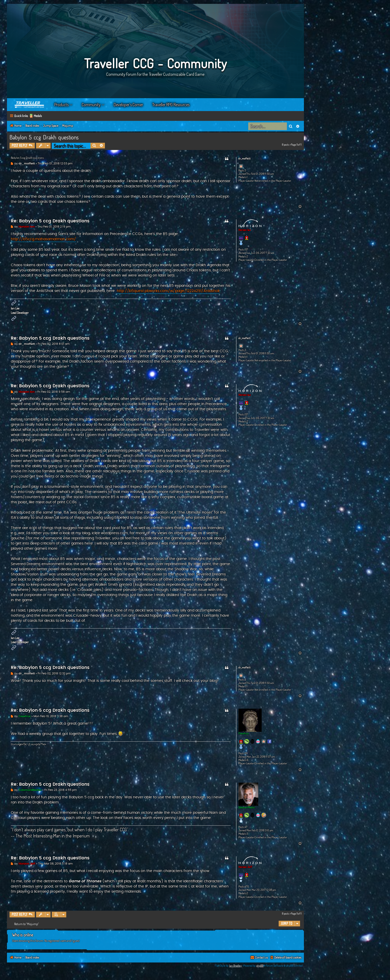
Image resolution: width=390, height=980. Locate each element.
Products (61, 105)
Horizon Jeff (245, 867)
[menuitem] (285, 958)
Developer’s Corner (128, 105)
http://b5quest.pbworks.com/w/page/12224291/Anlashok (168, 291)
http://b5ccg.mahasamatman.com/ (43, 239)
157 (246, 250)
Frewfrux (244, 733)
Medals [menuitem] (38, 116)
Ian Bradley (235, 966)
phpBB (260, 966)
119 (246, 753)
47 (246, 827)
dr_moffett (244, 159)
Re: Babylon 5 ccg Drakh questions (50, 221)
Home (30, 105)
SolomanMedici (247, 807)
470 (247, 887)
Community (91, 105)
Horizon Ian (245, 230)
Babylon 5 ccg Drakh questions (44, 137)
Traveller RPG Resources (171, 105)
